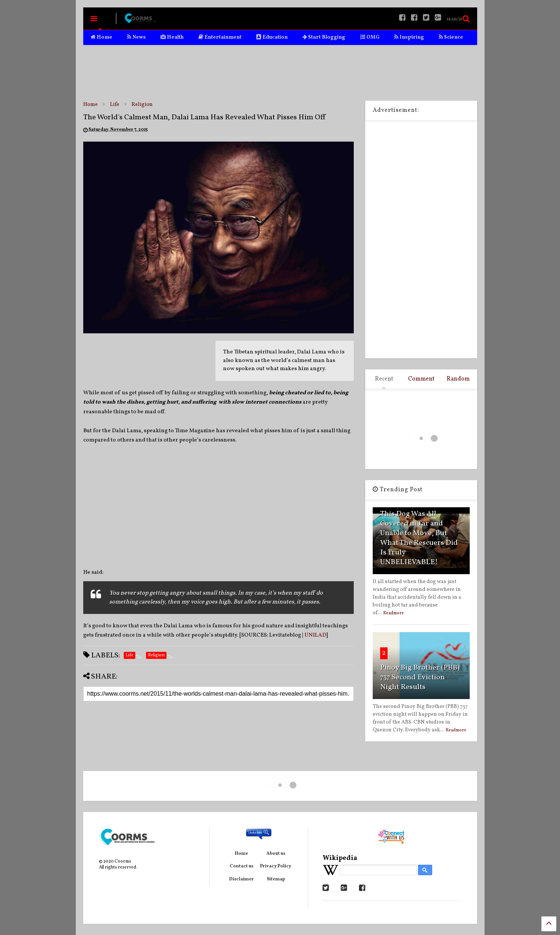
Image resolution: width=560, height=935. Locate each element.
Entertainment (220, 37)
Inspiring (409, 37)
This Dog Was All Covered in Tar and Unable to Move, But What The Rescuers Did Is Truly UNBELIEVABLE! (419, 538)
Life (115, 105)
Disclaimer (242, 879)
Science (451, 37)
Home (101, 37)
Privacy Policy (276, 866)
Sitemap (276, 879)
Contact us (242, 866)
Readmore (394, 613)
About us (276, 854)
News (136, 37)
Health (172, 37)
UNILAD (315, 635)
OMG (370, 37)
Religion (142, 105)
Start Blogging (324, 37)
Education (272, 37)
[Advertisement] (280, 73)
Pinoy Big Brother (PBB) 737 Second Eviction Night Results (420, 677)
